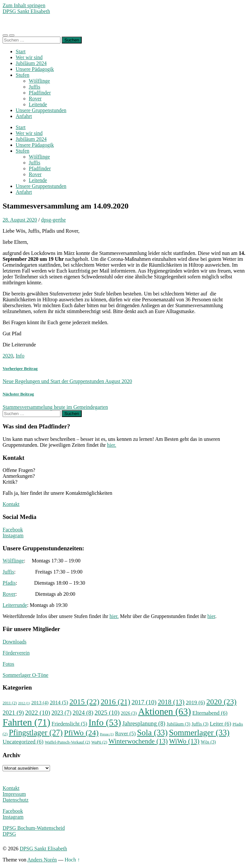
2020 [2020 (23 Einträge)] (221, 702)
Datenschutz (16, 800)
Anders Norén (42, 860)
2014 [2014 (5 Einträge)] (59, 702)
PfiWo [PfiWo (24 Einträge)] (81, 733)
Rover (35, 99)
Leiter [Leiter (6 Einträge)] (221, 724)
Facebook (13, 530)
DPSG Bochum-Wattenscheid (34, 828)
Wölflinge (39, 81)
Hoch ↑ (72, 860)
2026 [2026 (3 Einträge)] (129, 713)
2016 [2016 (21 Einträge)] (116, 702)
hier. (111, 445)
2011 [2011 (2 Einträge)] (10, 703)
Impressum (14, 794)
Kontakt (11, 504)
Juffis (34, 87)
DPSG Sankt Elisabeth (26, 11)
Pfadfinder (40, 93)
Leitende (38, 104)
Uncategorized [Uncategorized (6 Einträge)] (23, 742)
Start (21, 51)
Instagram (13, 535)
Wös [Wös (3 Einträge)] (208, 742)
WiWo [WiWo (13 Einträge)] (184, 741)
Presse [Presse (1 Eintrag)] (107, 734)
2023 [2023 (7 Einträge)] (61, 713)
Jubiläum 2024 (31, 63)
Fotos (8, 664)
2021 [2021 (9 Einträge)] (13, 713)
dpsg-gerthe (54, 220)
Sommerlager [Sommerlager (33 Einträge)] (199, 732)
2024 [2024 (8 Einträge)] (83, 713)
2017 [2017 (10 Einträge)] (144, 702)
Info (20, 356)
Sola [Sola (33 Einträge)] (152, 732)
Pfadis (9, 583)
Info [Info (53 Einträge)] (105, 722)
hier (211, 616)
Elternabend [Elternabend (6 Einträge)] (210, 713)
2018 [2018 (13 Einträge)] (171, 702)
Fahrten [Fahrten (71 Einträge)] (26, 722)
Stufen (23, 75)
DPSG (9, 834)
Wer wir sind (29, 57)
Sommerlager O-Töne (25, 675)
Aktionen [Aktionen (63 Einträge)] (164, 711)
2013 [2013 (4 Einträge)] (40, 702)
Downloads (15, 642)
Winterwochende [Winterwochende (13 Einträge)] (138, 741)
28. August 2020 (20, 220)
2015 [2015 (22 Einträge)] (84, 702)
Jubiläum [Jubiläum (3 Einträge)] (178, 724)
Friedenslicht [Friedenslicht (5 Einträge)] (69, 724)
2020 (8, 356)
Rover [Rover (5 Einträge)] (125, 734)
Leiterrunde (15, 605)
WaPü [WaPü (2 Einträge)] (99, 742)
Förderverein (16, 653)
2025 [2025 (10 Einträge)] (107, 713)
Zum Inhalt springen (24, 5)
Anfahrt (24, 116)
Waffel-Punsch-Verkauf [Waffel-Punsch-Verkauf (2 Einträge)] (67, 742)
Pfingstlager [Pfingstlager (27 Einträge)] (36, 733)
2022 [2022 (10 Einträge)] (38, 713)
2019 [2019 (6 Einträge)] (195, 702)
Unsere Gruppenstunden (41, 110)
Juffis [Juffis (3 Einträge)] (200, 724)
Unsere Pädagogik (35, 69)
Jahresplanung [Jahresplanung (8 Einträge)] (144, 724)
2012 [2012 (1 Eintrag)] (24, 703)
